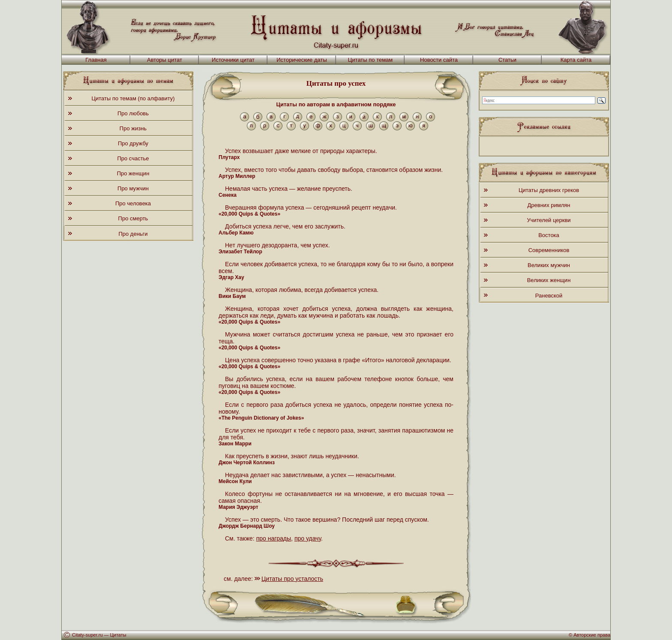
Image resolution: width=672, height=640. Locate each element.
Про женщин (133, 173)
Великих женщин (549, 280)
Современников (549, 250)
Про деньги (133, 234)
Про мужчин (133, 188)
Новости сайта (439, 60)
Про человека (133, 203)
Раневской (549, 296)
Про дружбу (133, 143)
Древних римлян (549, 205)
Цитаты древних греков (549, 190)
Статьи (507, 60)
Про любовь (133, 113)
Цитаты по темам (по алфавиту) (133, 98)
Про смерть (133, 218)
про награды (274, 538)
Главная (96, 60)
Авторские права (592, 635)
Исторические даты (302, 60)
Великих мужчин (549, 265)
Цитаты (118, 635)
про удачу (308, 538)
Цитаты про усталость (292, 579)
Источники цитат (233, 60)
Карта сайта (576, 60)
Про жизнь (133, 128)
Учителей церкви (549, 220)
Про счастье (133, 158)
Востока (549, 235)
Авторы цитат (165, 60)
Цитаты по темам (370, 60)
